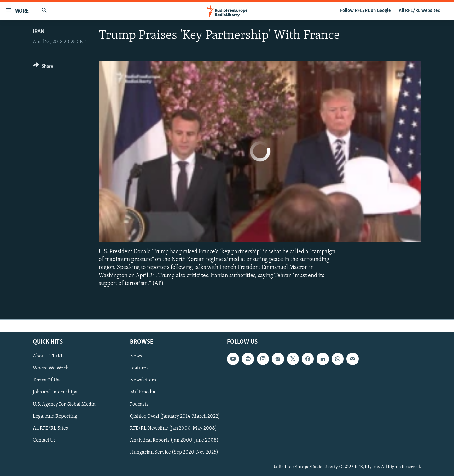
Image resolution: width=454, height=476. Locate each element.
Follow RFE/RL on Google (366, 11)
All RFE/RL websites (419, 11)
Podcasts (139, 404)
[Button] (43, 67)
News (136, 356)
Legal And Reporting (55, 416)
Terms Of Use (47, 380)
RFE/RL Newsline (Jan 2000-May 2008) (173, 428)
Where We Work (51, 368)
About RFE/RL (48, 356)
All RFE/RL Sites (50, 428)
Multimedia (143, 392)
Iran (39, 32)
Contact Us (44, 440)
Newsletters (143, 380)
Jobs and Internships (55, 392)
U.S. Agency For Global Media (64, 404)
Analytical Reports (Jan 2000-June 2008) (174, 440)
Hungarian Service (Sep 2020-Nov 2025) (174, 452)
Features (139, 368)
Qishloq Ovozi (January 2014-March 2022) (175, 416)
